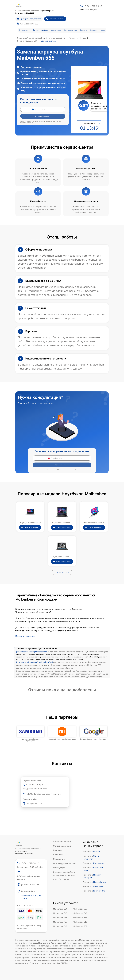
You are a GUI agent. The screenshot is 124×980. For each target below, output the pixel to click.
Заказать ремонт (30, 527)
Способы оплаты (61, 879)
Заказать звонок (55, 19)
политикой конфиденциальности (79, 470)
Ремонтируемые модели (65, 863)
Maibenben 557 (80, 926)
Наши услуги (59, 868)
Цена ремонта (56, 30)
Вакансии (83, 30)
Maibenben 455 (60, 918)
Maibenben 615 (60, 913)
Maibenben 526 (60, 909)
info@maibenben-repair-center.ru (29, 876)
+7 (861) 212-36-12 (93, 6)
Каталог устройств (40, 30)
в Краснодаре (47, 11)
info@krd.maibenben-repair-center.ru (42, 794)
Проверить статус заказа (29, 19)
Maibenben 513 (80, 922)
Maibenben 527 (80, 909)
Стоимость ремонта (62, 841)
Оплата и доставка (70, 30)
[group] (31, 734)
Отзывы (102, 30)
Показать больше (62, 572)
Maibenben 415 (80, 918)
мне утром (89, 10)
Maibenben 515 (60, 926)
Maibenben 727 (60, 922)
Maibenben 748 (80, 913)
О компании (23, 30)
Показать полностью (25, 636)
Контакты (93, 30)
